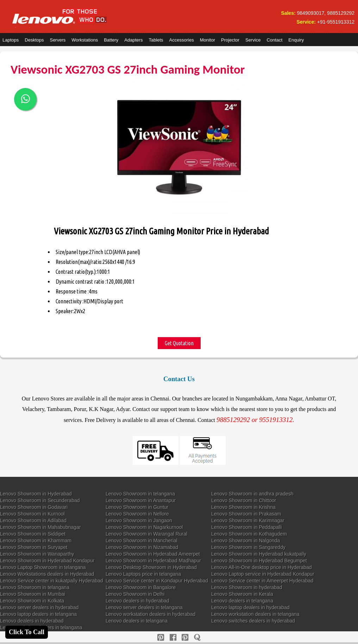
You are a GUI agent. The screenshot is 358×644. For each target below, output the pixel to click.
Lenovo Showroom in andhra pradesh (252, 494)
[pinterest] (161, 637)
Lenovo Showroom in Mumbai (33, 594)
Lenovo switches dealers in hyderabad (253, 621)
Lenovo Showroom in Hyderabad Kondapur (47, 561)
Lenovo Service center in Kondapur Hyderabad (157, 581)
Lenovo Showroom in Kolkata (32, 601)
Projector (230, 40)
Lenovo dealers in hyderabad (137, 601)
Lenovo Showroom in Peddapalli (247, 527)
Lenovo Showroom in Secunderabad (40, 500)
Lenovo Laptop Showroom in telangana (43, 567)
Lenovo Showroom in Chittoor (244, 500)
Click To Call (27, 632)
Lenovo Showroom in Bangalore (141, 587)
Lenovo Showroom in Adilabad (33, 520)
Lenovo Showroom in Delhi (135, 594)
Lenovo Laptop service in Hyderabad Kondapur (263, 574)
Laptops (11, 40)
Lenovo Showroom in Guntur (137, 507)
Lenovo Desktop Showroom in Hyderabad (151, 567)
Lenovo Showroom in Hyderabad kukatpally (259, 554)
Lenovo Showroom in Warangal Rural (146, 534)
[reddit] (185, 637)
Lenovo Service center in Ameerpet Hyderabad (262, 581)
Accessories (182, 40)
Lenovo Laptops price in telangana (143, 574)
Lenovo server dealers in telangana (144, 607)
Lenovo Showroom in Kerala (242, 594)
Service (253, 40)
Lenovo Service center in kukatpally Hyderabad (52, 581)
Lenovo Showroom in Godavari (34, 507)
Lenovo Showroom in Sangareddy (248, 547)
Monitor (208, 40)
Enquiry (296, 40)
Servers (58, 40)
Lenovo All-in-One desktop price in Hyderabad (262, 567)
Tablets (156, 40)
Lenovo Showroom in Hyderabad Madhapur (153, 561)
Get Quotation (179, 343)
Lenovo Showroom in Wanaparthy (37, 554)
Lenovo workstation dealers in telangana (255, 614)
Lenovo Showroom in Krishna (243, 507)
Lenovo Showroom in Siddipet (33, 534)
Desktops (34, 40)
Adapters (133, 40)
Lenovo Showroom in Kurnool (32, 514)
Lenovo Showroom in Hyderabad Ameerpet (153, 554)
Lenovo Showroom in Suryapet (34, 547)
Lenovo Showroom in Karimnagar (248, 520)
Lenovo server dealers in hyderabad (39, 607)
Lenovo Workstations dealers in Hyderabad (47, 574)
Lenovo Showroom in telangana (140, 494)
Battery (111, 40)
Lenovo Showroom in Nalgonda (246, 541)
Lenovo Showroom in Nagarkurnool (144, 527)
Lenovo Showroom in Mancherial (142, 541)
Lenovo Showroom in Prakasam (246, 514)
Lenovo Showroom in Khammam (36, 541)
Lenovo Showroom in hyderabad (247, 587)
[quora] (197, 637)
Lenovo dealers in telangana (242, 601)
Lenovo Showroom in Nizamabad (142, 547)
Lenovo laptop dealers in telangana (38, 614)
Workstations (85, 40)
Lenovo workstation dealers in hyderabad (150, 614)
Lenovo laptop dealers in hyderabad (250, 607)
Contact (274, 40)
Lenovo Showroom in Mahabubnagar (40, 527)
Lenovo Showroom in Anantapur (141, 500)
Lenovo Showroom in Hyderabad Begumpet (259, 561)
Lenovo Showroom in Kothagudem (249, 534)
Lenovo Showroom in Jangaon (139, 520)
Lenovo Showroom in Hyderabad (36, 494)
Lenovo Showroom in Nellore (137, 514)
